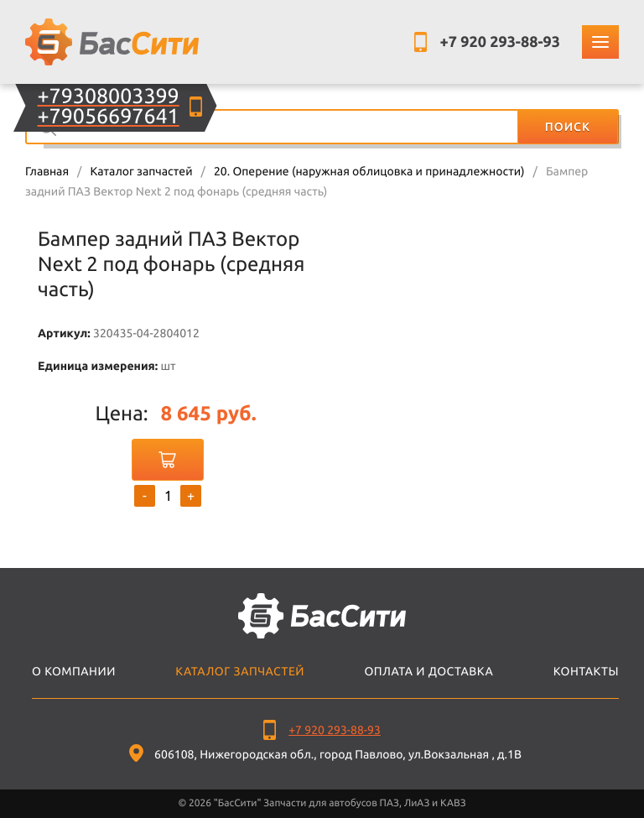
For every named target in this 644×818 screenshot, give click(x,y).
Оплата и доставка (428, 671)
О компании (74, 671)
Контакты (586, 671)
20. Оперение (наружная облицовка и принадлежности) (369, 171)
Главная (47, 171)
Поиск (568, 127)
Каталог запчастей (141, 171)
